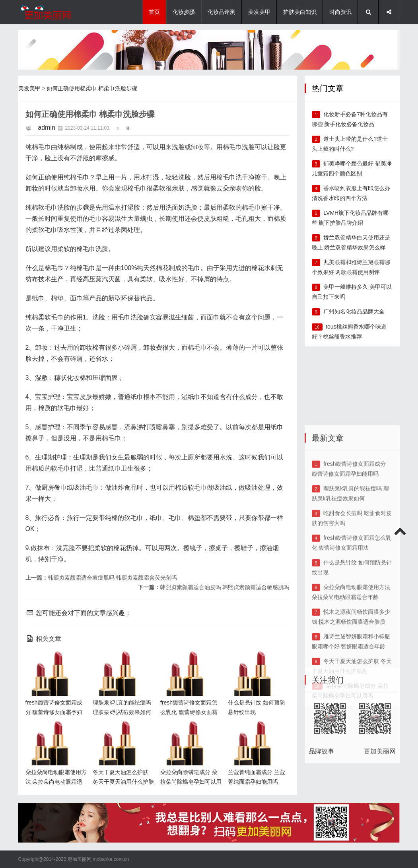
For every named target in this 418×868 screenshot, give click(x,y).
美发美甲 (259, 12)
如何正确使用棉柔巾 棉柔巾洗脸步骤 (92, 88)
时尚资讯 (340, 12)
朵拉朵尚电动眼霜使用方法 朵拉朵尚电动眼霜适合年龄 (55, 733)
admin (47, 127)
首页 (154, 12)
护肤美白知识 (300, 12)
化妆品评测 (222, 12)
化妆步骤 (184, 12)
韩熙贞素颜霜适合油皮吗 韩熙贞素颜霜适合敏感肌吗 (225, 587)
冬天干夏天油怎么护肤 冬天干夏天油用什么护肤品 (122, 733)
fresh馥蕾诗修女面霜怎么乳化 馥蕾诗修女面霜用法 (190, 664)
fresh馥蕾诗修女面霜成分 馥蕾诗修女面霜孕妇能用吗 (55, 664)
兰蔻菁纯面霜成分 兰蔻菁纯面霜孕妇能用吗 (257, 733)
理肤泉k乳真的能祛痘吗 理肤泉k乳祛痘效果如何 (123, 664)
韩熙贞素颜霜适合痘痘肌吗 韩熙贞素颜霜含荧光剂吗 (113, 578)
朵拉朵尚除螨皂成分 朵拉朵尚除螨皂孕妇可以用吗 (189, 733)
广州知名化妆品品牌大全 (354, 311)
